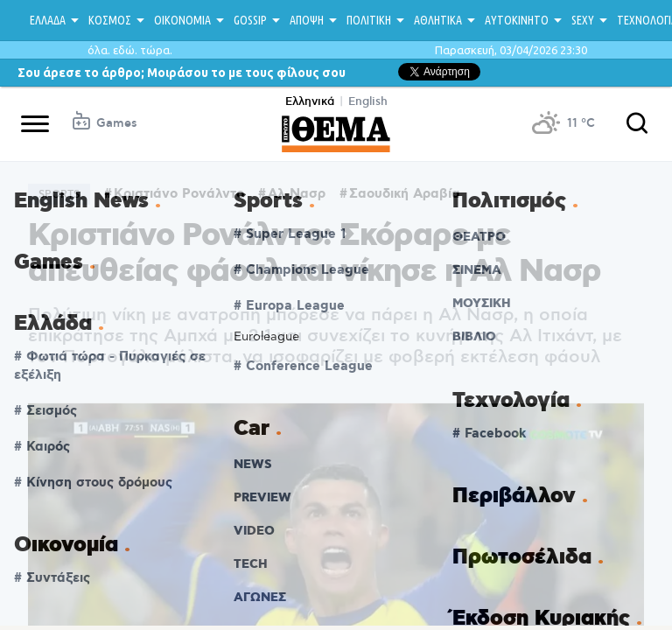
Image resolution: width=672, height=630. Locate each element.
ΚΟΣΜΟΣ (110, 20)
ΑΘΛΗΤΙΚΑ (438, 20)
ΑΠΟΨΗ (307, 20)
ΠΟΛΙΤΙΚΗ (369, 20)
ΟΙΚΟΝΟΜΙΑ (182, 20)
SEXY (583, 20)
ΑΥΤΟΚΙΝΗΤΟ (517, 20)
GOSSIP (250, 20)
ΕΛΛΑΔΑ (48, 20)
